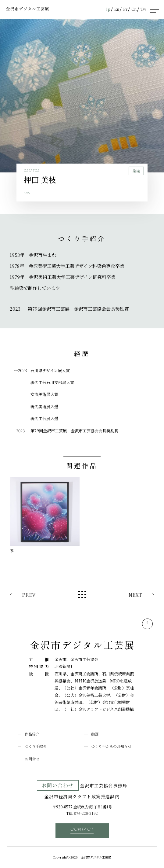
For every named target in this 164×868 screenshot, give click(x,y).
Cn (134, 9)
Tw (143, 9)
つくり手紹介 (36, 746)
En (117, 9)
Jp (108, 9)
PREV (29, 595)
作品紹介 (32, 734)
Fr (125, 9)
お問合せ (32, 759)
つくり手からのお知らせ (111, 746)
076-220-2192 (86, 813)
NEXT (135, 595)
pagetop (147, 624)
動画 (95, 734)
